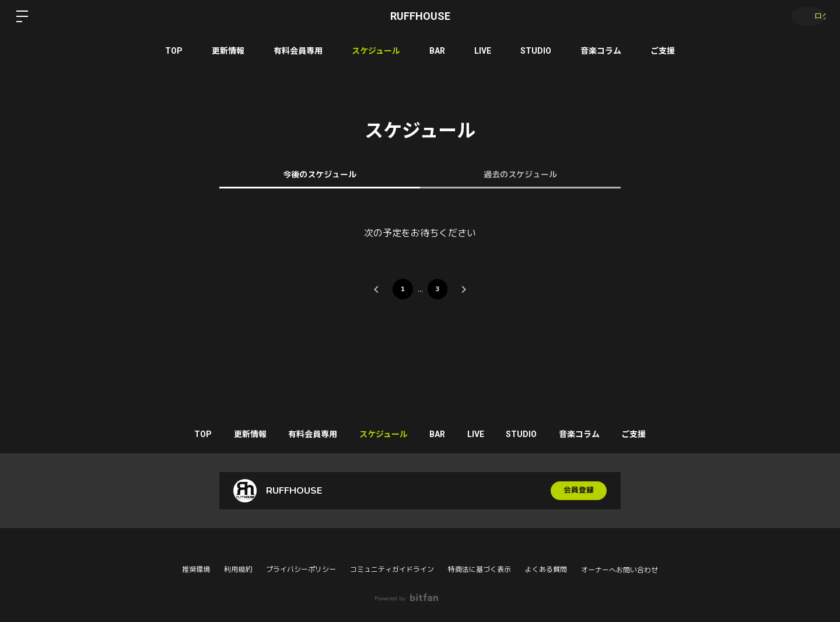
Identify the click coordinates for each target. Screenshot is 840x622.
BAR (437, 51)
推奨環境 (196, 569)
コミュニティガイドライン (392, 569)
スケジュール (376, 51)
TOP (174, 51)
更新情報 (228, 51)
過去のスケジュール (520, 175)
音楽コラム (601, 51)
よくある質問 (546, 569)
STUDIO (536, 51)
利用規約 (238, 569)
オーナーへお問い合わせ (619, 570)
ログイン (805, 16)
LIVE (483, 51)
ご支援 (663, 51)
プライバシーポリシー (301, 569)
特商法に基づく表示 (480, 569)
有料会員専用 (298, 51)
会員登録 (579, 493)
